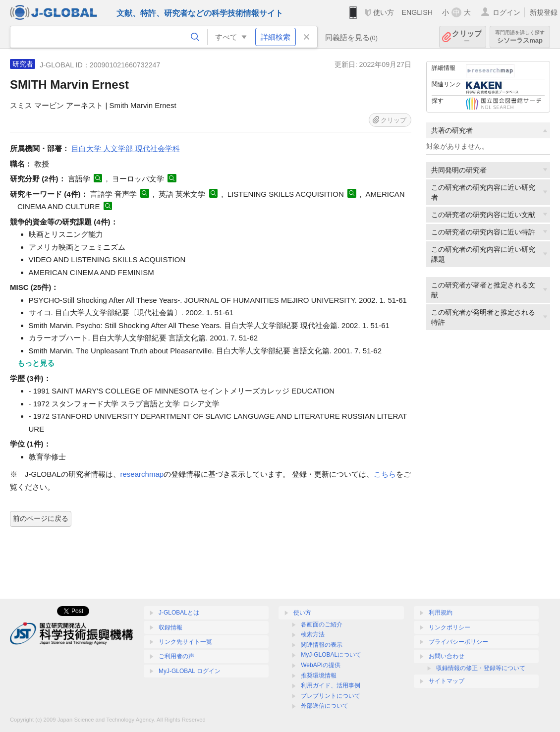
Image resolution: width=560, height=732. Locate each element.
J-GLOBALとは (179, 613)
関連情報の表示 (322, 645)
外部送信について (325, 706)
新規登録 (544, 12)
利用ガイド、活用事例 (331, 685)
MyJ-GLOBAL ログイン (190, 671)
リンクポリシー (449, 627)
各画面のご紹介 (322, 624)
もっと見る (36, 363)
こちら (385, 474)
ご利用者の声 (176, 656)
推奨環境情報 (319, 676)
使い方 (384, 12)
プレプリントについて (331, 696)
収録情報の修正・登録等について (481, 668)
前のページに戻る (41, 518)
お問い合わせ (447, 656)
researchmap (142, 474)
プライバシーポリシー (458, 642)
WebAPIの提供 (321, 665)
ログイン (506, 12)
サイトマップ (447, 681)
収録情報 (170, 627)
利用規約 (441, 613)
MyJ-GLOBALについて (331, 655)
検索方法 (313, 634)
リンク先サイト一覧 (185, 642)
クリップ (467, 37)
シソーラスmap (520, 37)
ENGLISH (417, 12)
